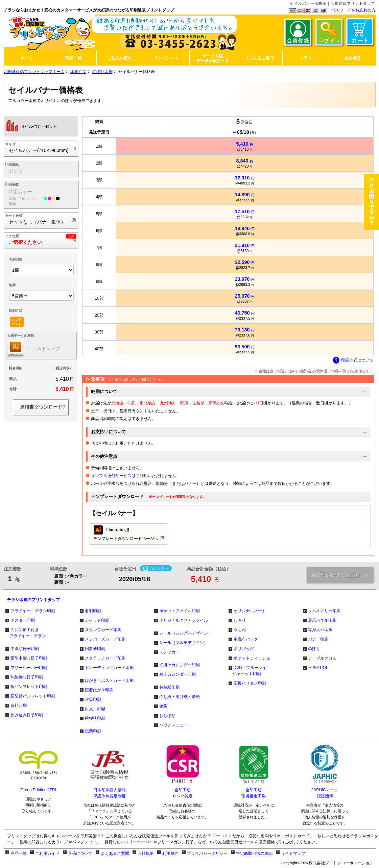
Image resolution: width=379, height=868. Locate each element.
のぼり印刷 (102, 72)
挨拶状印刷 (95, 718)
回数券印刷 (95, 649)
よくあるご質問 (115, 853)
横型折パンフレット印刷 (33, 696)
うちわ (240, 630)
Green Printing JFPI (38, 790)
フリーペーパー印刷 (29, 668)
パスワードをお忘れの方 (353, 10)
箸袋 (163, 706)
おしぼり (167, 716)
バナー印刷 (318, 639)
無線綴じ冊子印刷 (27, 677)
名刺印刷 (93, 611)
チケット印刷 (97, 620)
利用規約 (170, 853)
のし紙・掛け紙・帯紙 (180, 697)
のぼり (314, 649)
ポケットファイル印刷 (180, 611)
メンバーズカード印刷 (105, 639)
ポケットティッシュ (252, 658)
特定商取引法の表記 (254, 853)
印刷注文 (78, 72)
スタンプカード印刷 (103, 630)
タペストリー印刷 (324, 611)
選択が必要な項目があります (340, 575)
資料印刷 (19, 705)
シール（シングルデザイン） (186, 633)
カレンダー (156, 569)
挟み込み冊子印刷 (27, 715)
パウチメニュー (173, 725)
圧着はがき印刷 (99, 690)
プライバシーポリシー (207, 853)
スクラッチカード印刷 (105, 658)
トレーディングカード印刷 (109, 668)
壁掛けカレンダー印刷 (180, 665)
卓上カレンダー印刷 (177, 674)
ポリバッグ (244, 649)
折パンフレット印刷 (29, 687)
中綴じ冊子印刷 (25, 649)
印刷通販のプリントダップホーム (34, 72)
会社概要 (146, 853)
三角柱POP (318, 668)
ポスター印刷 (23, 620)
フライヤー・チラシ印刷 (33, 611)
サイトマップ (293, 853)
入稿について (80, 853)
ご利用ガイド (47, 853)
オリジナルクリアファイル (184, 620)
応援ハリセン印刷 (250, 683)
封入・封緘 (95, 709)
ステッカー (169, 652)
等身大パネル (320, 630)
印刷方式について (353, 361)
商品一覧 (19, 853)
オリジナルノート (250, 611)
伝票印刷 (93, 731)
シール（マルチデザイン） (184, 643)
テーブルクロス (322, 658)
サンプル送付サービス (111, 476)
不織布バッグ (246, 639)
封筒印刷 (93, 699)
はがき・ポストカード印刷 (109, 680)
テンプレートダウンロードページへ (128, 533)
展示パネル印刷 (322, 620)
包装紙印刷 (169, 687)
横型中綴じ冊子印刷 (29, 658)
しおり (240, 620)
